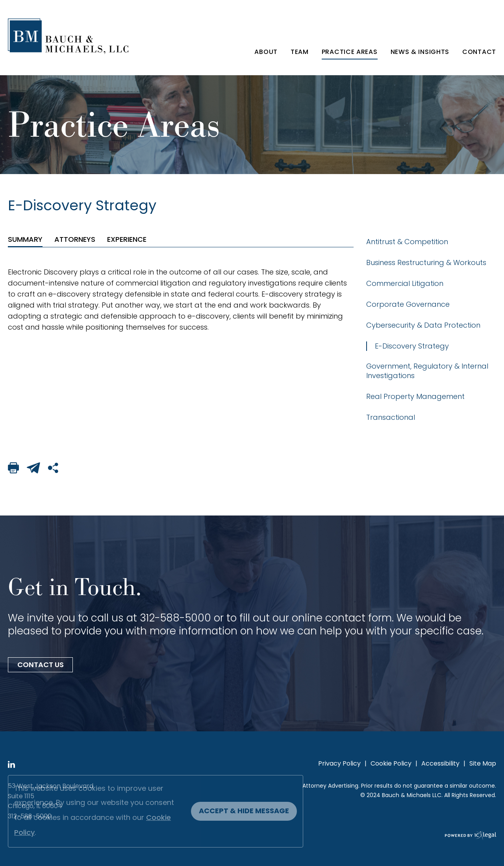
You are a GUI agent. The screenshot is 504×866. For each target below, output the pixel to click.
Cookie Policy (391, 764)
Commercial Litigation (405, 283)
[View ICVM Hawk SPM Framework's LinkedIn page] (11, 765)
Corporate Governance (408, 304)
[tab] (25, 239)
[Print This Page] (13, 469)
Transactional (391, 417)
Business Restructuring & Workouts (426, 262)
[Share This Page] (54, 469)
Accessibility (440, 764)
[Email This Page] (33, 469)
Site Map (483, 764)
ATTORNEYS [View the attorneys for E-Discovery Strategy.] (75, 239)
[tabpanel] (181, 300)
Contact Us (41, 665)
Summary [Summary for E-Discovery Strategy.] (25, 239)
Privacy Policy (339, 764)
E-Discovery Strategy (412, 346)
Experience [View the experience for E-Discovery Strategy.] (127, 239)
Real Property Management (415, 396)
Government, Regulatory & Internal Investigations (427, 371)
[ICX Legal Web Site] (252, 837)
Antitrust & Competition (407, 242)
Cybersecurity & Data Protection (423, 325)
